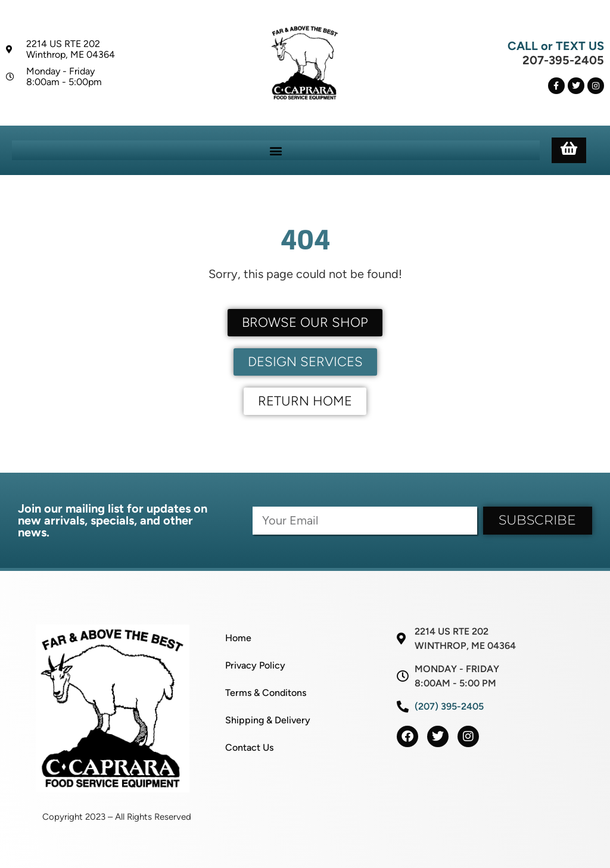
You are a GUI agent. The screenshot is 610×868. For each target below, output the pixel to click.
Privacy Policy (255, 665)
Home (238, 638)
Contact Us (249, 747)
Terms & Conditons (266, 693)
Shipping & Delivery (268, 720)
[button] (276, 150)
